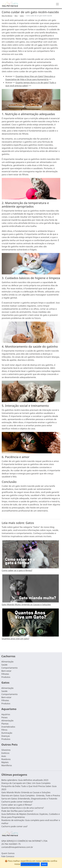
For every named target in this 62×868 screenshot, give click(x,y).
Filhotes (5, 674)
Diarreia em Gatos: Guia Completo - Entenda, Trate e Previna (31, 795)
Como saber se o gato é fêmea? (17, 570)
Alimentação (7, 662)
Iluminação (7, 733)
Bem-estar (6, 671)
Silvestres (6, 750)
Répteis (5, 762)
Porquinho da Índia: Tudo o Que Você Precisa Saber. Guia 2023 (29, 788)
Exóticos (5, 753)
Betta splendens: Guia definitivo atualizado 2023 (25, 780)
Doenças (6, 736)
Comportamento (10, 668)
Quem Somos (8, 853)
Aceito (44, 864)
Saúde (4, 665)
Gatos (22, 16)
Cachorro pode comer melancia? (17, 802)
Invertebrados (8, 727)
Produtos (6, 677)
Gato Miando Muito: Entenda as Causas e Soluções (26, 604)
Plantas (5, 724)
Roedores (6, 759)
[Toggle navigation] (57, 4)
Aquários (6, 714)
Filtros (4, 730)
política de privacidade (30, 864)
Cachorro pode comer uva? (14, 826)
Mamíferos (7, 765)
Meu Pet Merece (7, 16)
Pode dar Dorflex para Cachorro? (17, 811)
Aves (4, 756)
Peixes (4, 717)
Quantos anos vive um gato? (15, 639)
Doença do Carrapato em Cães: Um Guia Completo (26, 783)
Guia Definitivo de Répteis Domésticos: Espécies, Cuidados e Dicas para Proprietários (31, 816)
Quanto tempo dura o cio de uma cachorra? (23, 808)
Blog (16, 16)
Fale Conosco (8, 856)
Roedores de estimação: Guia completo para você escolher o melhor (31, 822)
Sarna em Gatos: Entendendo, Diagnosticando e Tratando (29, 799)
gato (40, 45)
